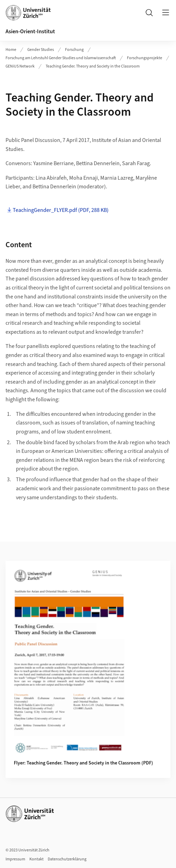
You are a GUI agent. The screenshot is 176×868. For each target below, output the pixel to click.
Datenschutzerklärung (67, 859)
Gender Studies (41, 50)
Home (11, 50)
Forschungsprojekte (145, 58)
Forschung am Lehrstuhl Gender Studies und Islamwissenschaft (61, 58)
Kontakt (36, 859)
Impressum (15, 859)
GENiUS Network (20, 66)
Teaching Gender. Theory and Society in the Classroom (93, 66)
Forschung (74, 50)
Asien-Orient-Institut (30, 32)
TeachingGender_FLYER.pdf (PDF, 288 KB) (61, 210)
